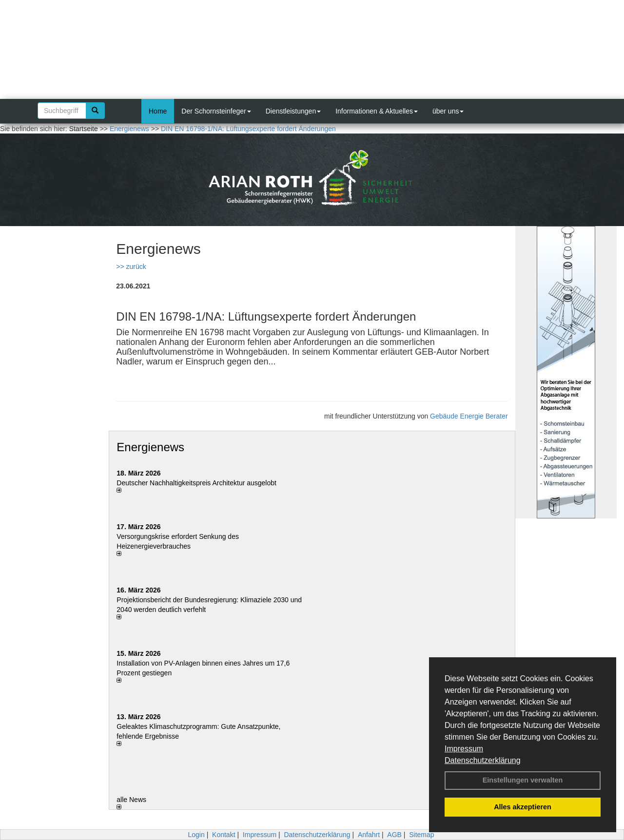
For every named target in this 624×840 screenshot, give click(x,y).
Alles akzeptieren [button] (523, 807)
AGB (394, 835)
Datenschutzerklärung (483, 760)
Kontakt (224, 835)
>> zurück (131, 267)
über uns (448, 111)
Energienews (150, 447)
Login (196, 835)
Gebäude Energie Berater (469, 416)
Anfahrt (369, 835)
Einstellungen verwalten (523, 780)
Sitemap (421, 835)
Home (158, 111)
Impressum (464, 749)
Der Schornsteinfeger (216, 111)
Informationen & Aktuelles (377, 111)
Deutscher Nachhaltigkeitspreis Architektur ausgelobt (196, 483)
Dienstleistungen (293, 111)
